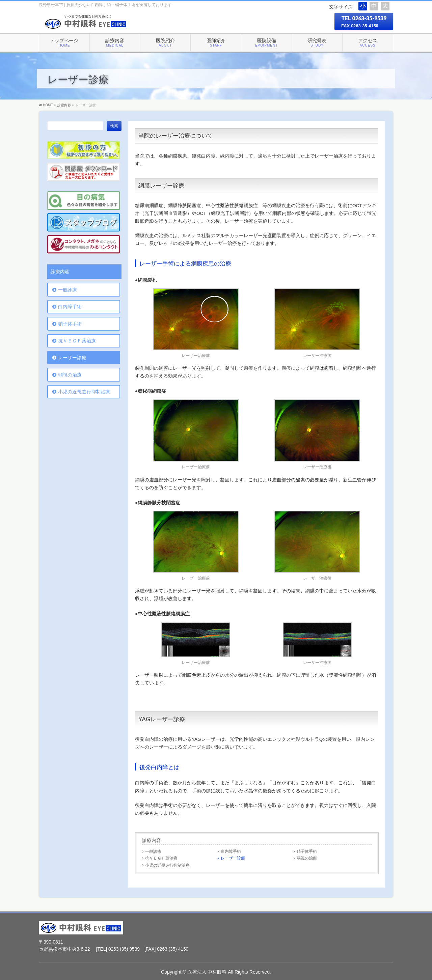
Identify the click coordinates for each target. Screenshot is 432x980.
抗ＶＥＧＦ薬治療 (161, 858)
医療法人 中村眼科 (207, 972)
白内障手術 (231, 851)
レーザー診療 (233, 858)
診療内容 (152, 840)
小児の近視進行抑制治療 (167, 865)
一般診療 (153, 851)
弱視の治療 (307, 858)
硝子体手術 (307, 851)
